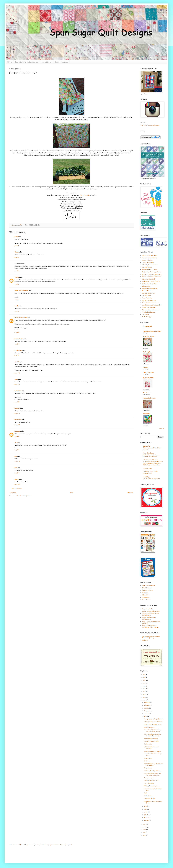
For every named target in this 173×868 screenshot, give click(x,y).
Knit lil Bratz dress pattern (150, 284)
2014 (144, 689)
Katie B (17, 237)
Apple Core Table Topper (150, 258)
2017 (144, 680)
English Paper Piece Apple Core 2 (152, 274)
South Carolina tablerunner (150, 303)
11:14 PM (17, 402)
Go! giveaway (148, 768)
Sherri (16, 252)
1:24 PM (17, 257)
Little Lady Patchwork (21, 318)
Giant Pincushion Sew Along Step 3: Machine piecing (152, 731)
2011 (144, 697)
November (147, 705)
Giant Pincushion (85, 195)
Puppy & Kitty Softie (148, 293)
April (146, 812)
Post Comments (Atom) (24, 496)
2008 (144, 827)
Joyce (16, 468)
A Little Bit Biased (148, 378)
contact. (65, 62)
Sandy (16, 306)
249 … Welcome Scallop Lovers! (151, 479)
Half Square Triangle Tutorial (151, 281)
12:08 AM (17, 485)
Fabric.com (145, 593)
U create (145, 367)
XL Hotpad (145, 315)
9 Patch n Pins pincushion (150, 256)
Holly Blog (146, 477)
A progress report (149, 778)
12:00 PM (17, 425)
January (147, 821)
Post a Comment (17, 489)
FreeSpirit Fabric (148, 468)
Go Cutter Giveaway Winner (152, 751)
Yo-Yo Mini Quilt (147, 317)
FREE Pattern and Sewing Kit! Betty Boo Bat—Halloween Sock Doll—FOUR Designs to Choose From (153, 463)
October (147, 708)
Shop (57, 62)
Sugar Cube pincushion (149, 307)
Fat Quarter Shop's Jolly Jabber (152, 331)
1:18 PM (17, 246)
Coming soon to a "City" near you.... (153, 790)
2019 (144, 675)
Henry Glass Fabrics (149, 453)
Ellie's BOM (146, 595)
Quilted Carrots (147, 296)
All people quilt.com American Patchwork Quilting (151, 637)
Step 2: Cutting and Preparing (151, 611)
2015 (144, 686)
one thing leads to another (151, 741)
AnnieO (17, 362)
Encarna (17, 408)
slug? (145, 793)
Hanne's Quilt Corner (149, 398)
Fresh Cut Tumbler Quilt (151, 781)
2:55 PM (17, 300)
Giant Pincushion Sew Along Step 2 (152, 755)
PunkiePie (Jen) (19, 339)
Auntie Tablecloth (148, 260)
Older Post (130, 493)
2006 (144, 833)
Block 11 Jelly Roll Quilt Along (153, 724)
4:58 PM (17, 311)
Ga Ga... (146, 761)
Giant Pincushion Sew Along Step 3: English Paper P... (152, 735)
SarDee (17, 277)
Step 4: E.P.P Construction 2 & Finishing (151, 622)
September (148, 711)
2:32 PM (17, 437)
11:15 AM (17, 413)
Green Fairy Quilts (148, 373)
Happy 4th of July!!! (150, 799)
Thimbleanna (147, 393)
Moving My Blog (147, 474)
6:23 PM (17, 450)
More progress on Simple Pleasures (154, 719)
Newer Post (13, 493)
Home (10, 62)
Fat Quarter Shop (147, 590)
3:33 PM (17, 473)
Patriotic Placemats (148, 291)
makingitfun (147, 446)
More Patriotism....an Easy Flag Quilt (153, 802)
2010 (144, 700)
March (146, 815)
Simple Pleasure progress (151, 739)
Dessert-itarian (148, 758)
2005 (144, 835)
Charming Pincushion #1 (149, 265)
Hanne (16, 479)
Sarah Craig (18, 350)
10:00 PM (17, 373)
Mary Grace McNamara (21, 291)
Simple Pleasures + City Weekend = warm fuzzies (154, 765)
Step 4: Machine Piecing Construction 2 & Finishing (150, 627)
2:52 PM (17, 284)
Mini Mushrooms (147, 588)
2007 (144, 830)
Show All (162, 428)
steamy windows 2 (149, 727)
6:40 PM (17, 333)
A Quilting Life (147, 326)
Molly (16, 443)
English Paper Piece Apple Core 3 (152, 277)
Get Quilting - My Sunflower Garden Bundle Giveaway (151, 456)
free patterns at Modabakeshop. (27, 62)
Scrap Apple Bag (147, 298)
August (147, 714)
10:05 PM (17, 385)
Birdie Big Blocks (149, 796)
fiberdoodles (18, 420)
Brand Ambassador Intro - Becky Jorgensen (152, 449)
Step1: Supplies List (148, 609)
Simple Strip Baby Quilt (149, 300)
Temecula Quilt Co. (149, 336)
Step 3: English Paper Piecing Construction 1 (150, 614)
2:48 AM (17, 461)
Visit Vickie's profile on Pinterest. (150, 126)
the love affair (148, 744)
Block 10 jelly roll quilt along (152, 771)
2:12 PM (17, 271)
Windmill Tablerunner (149, 312)
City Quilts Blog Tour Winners (153, 722)
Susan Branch (146, 600)
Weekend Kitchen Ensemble (150, 310)
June (146, 806)
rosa (16, 456)
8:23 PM (17, 356)
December (147, 702)
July (146, 717)
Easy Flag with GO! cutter (150, 270)
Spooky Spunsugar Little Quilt (151, 305)
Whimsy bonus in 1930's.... (152, 786)
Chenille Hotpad (147, 267)
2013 (144, 692)
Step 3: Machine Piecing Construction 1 (149, 618)
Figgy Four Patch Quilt (149, 279)
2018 (144, 677)
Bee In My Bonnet (148, 352)
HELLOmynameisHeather (150, 460)
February (147, 818)
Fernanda (17, 431)
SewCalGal (18, 391)
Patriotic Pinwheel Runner (150, 289)
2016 (144, 683)
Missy (16, 379)
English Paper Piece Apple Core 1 (152, 272)
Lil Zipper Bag (146, 286)
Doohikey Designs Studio (150, 472)
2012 (144, 694)
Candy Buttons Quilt (148, 263)
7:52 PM (17, 344)
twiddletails (146, 414)
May (146, 809)
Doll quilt (145, 640)
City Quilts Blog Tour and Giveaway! (151, 748)
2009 (144, 824)
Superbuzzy (146, 598)
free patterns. (47, 62)
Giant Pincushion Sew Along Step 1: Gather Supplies (152, 774)
